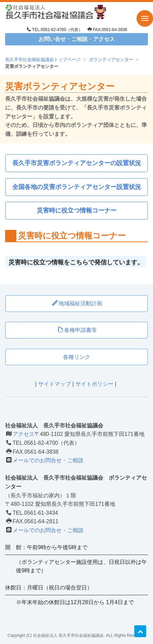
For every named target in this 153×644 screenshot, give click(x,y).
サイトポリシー (94, 384)
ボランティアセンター (111, 60)
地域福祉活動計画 (77, 303)
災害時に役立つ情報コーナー (77, 210)
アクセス (24, 434)
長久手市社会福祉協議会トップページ (43, 60)
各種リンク (77, 357)
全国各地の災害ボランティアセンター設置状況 (77, 187)
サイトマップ (55, 384)
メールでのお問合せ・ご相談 (48, 460)
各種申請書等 (77, 330)
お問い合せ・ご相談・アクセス (77, 39)
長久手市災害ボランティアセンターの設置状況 (77, 163)
